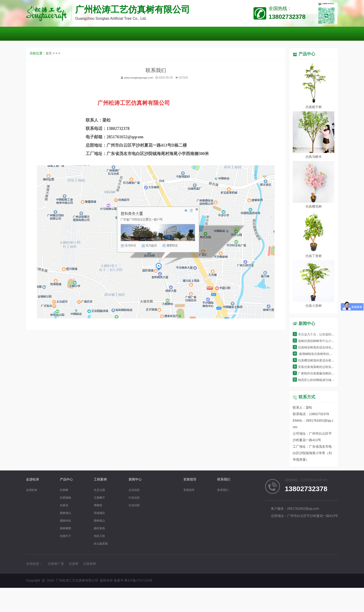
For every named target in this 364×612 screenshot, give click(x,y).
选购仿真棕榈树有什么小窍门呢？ (320, 341)
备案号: (133, 581)
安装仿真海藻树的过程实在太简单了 (321, 367)
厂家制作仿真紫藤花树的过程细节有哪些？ (326, 374)
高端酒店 (100, 513)
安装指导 (192, 480)
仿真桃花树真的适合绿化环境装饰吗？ (323, 348)
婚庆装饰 (100, 528)
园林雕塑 (66, 528)
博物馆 (99, 505)
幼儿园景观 (102, 544)
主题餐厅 (100, 498)
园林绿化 (66, 521)
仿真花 (65, 505)
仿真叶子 (66, 536)
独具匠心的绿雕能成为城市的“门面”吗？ (324, 380)
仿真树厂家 (56, 564)
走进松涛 (32, 480)
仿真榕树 (90, 564)
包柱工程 (100, 536)
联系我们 (226, 480)
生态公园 (100, 490)
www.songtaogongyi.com (138, 149)
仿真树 (65, 490)
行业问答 (137, 505)
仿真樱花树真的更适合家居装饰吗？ (321, 361)
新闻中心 (137, 480)
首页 (49, 125)
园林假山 (66, 513)
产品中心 (307, 54)
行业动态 (137, 498)
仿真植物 (66, 498)
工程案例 (100, 480)
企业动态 (137, 490)
